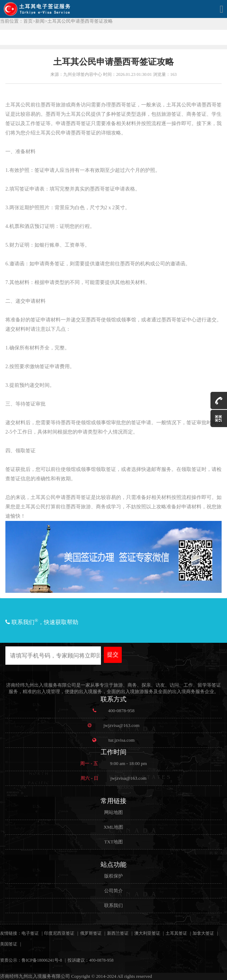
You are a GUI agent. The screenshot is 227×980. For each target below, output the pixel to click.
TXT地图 (113, 842)
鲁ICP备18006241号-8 (42, 960)
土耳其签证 (176, 933)
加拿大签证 (203, 933)
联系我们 (114, 905)
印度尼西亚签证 (59, 933)
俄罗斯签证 (91, 933)
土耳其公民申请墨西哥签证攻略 (80, 21)
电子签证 (30, 933)
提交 (113, 654)
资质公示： (11, 960)
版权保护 (114, 876)
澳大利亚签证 (147, 933)
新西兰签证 (118, 933)
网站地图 (114, 812)
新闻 (40, 21)
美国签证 (9, 944)
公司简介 (114, 891)
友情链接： (11, 933)
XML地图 (114, 827)
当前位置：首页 (16, 21)
